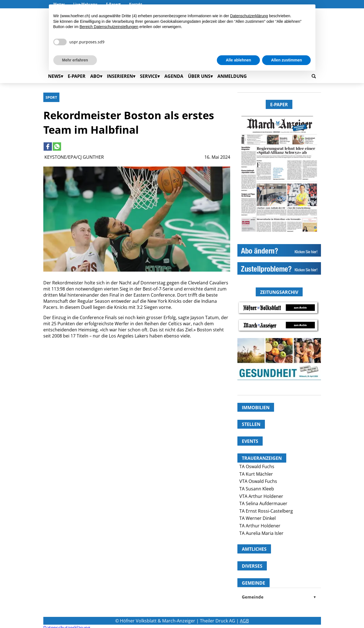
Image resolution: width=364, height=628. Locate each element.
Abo (95, 76)
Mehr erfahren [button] (75, 60)
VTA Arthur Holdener (261, 496)
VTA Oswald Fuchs (258, 481)
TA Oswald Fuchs (257, 466)
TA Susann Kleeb (257, 489)
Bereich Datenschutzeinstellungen (109, 27)
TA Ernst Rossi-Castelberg (266, 511)
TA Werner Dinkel (258, 518)
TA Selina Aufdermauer (263, 503)
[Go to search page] (314, 76)
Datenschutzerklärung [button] (249, 16)
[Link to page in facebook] (48, 147)
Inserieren (120, 76)
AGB (244, 621)
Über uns (199, 76)
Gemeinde (279, 597)
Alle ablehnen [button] (238, 60)
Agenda (174, 76)
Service (149, 76)
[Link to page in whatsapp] (57, 147)
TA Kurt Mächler (256, 474)
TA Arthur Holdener (260, 526)
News (54, 76)
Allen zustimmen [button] (286, 60)
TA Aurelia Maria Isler (261, 533)
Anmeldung (232, 76)
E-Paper (77, 76)
